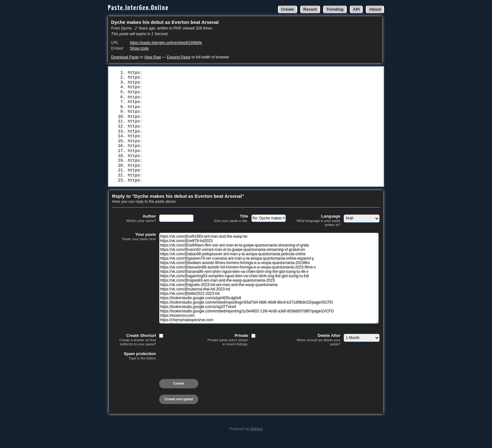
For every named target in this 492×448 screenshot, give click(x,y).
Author (134, 226)
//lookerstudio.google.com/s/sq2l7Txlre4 (190, 156)
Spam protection (134, 363)
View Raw (152, 57)
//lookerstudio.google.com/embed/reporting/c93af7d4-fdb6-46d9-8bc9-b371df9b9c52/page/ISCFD (251, 151)
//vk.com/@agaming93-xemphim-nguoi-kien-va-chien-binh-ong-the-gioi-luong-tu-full (239, 120)
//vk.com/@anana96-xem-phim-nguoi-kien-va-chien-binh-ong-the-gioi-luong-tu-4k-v (238, 114)
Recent (310, 9)
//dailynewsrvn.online (168, 182)
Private (226, 347)
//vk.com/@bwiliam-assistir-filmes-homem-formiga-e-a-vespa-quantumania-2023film (238, 104)
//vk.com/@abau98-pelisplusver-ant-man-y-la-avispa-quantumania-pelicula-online (237, 94)
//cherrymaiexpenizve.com (172, 172)
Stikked (257, 436)
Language (318, 228)
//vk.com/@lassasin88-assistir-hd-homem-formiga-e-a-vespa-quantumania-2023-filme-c (242, 109)
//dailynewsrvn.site (166, 187)
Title (226, 226)
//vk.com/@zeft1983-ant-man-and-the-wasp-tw (194, 73)
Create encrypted (179, 406)
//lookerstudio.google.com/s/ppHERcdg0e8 (190, 146)
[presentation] (160, 380)
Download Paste (125, 57)
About (375, 9)
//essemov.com (158, 166)
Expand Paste (179, 57)
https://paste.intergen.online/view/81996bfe (166, 43)
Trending (335, 9)
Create (287, 9)
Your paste (134, 244)
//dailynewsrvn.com (164, 177)
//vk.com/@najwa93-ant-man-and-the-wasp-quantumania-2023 (210, 125)
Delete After (318, 347)
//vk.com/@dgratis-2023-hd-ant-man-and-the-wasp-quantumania (213, 130)
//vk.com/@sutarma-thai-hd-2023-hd (183, 135)
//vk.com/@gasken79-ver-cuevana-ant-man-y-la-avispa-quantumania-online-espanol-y (239, 99)
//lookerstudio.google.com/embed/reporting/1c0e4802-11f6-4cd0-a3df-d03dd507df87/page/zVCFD (251, 161)
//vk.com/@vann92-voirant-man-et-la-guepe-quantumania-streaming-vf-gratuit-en (235, 88)
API (356, 9)
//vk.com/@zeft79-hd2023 (171, 78)
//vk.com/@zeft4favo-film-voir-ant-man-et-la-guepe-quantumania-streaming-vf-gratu (240, 83)
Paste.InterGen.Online (138, 8)
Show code (139, 48)
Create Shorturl (134, 347)
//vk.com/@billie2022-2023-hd (177, 140)
